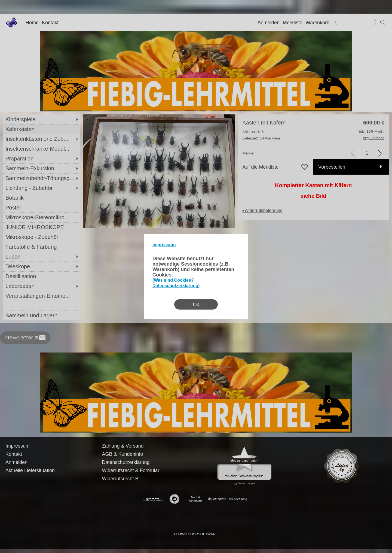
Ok (196, 305)
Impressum (164, 245)
